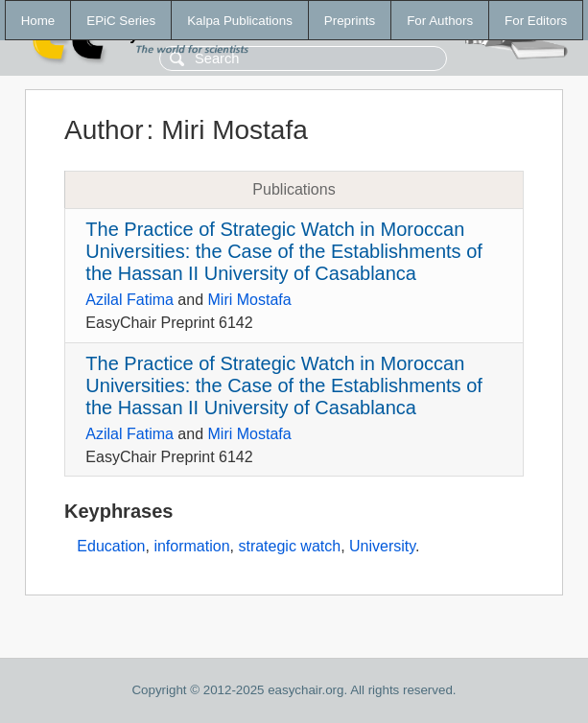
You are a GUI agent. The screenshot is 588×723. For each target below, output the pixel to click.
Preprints (350, 21)
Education (111, 546)
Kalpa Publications (240, 21)
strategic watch (289, 546)
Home (38, 21)
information (191, 546)
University (382, 546)
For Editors (536, 21)
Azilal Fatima (129, 300)
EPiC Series (121, 21)
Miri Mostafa (250, 300)
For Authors (440, 21)
